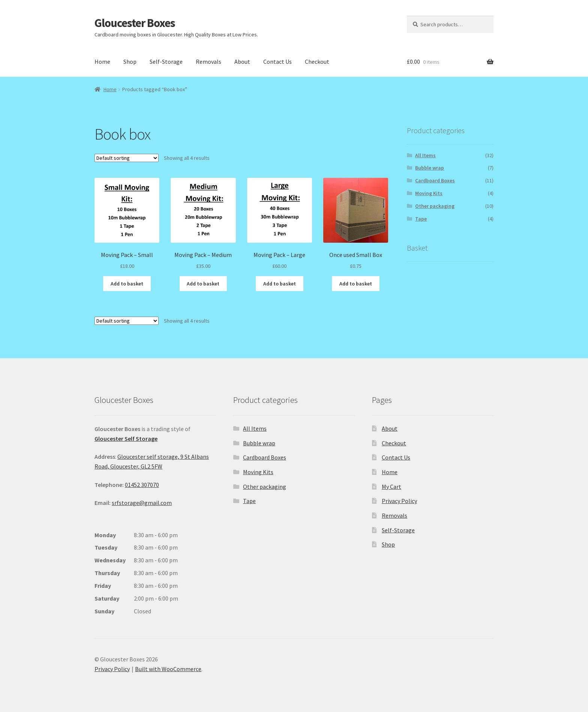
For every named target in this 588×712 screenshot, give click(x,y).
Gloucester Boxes (135, 23)
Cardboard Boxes (435, 180)
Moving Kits (429, 193)
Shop (130, 62)
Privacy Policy (399, 501)
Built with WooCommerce (168, 669)
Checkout (317, 62)
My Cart (391, 487)
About (242, 62)
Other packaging (435, 206)
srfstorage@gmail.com (142, 503)
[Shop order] (127, 158)
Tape (421, 219)
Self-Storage (166, 62)
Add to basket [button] (127, 284)
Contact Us (277, 62)
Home (102, 62)
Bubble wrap (430, 168)
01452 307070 (142, 485)
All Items (425, 155)
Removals (208, 62)
